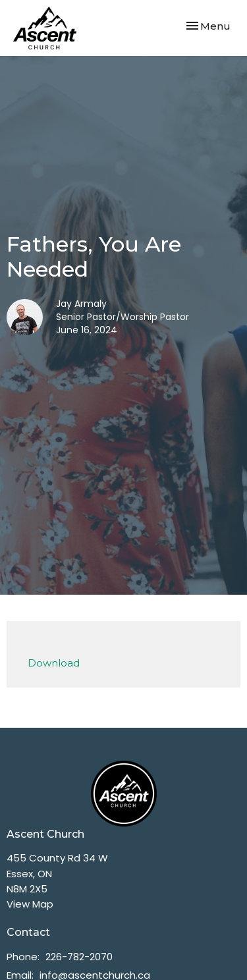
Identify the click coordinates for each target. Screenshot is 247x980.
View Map (30, 904)
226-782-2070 (79, 957)
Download (54, 663)
